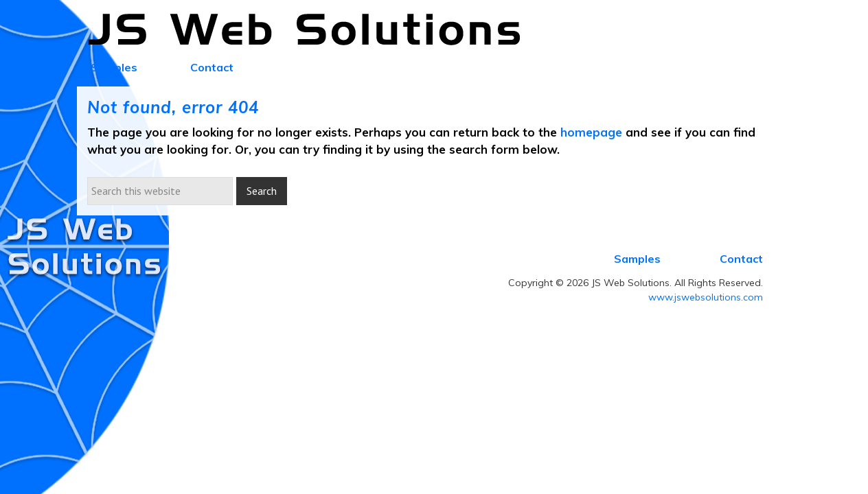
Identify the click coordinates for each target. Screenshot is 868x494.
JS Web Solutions (312, 30)
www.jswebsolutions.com (706, 297)
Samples (637, 259)
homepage (591, 132)
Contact (741, 259)
